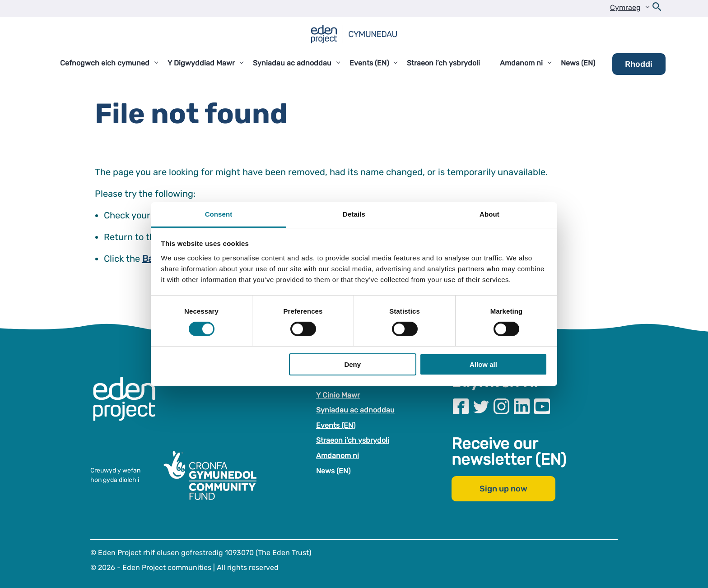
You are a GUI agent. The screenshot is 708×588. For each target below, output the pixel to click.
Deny (352, 364)
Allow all (483, 364)
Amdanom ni (338, 456)
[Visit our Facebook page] (461, 406)
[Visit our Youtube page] (542, 406)
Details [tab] (354, 214)
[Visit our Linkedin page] (522, 406)
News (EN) (333, 471)
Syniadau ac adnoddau (355, 410)
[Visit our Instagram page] (501, 406)
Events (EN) (336, 425)
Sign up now (503, 489)
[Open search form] (657, 9)
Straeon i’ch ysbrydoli (353, 440)
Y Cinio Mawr (338, 395)
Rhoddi (639, 64)
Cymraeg (625, 7)
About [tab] (489, 214)
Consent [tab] (219, 214)
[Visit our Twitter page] (481, 406)
